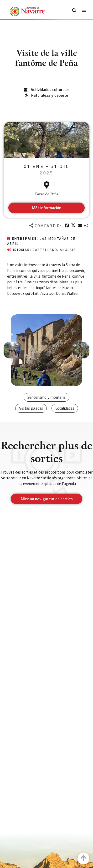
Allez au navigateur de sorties (47, 499)
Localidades (65, 408)
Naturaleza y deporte (50, 95)
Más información (47, 208)
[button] (12, 350)
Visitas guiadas (31, 408)
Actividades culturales (50, 89)
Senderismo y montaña (46, 397)
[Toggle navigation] (84, 12)
